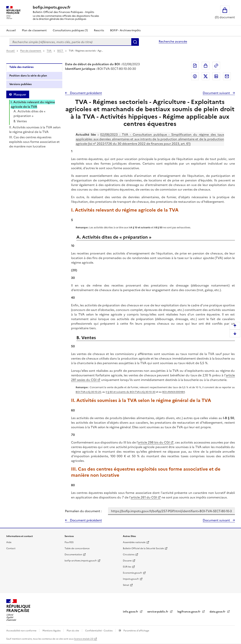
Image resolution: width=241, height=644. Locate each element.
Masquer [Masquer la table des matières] (20, 94)
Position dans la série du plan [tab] (28, 76)
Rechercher (135, 42)
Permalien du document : (83, 511)
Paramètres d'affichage (136, 631)
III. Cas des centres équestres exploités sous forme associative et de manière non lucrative (34, 142)
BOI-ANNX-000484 (174, 392)
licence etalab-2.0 (84, 639)
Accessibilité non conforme (22, 631)
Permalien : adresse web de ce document (216, 66)
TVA (49, 51)
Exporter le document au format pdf (195, 66)
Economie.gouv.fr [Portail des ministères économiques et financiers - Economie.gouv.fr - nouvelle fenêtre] (133, 573)
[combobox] (70, 42)
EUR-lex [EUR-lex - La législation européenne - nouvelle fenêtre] (127, 567)
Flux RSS (69, 542)
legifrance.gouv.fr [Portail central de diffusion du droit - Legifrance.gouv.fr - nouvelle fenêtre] (189, 612)
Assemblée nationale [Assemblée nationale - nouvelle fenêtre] (134, 542)
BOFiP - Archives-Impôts (125, 30)
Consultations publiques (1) (70, 30)
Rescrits (99, 30)
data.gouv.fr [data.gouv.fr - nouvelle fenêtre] (218, 612)
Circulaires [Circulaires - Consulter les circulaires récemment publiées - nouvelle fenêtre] (129, 555)
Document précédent (86, 93)
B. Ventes (20, 121)
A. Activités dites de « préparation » (29, 114)
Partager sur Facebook (195, 76)
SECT (60, 51)
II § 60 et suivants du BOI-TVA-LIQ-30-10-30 (131, 392)
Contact (11, 548)
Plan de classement (31, 51)
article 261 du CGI (144, 497)
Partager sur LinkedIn (216, 76)
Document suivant (217, 93)
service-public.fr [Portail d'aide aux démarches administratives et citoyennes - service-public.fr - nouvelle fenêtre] (158, 612)
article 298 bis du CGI (154, 442)
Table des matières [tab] (21, 67)
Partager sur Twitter (206, 76)
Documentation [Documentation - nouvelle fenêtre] (73, 555)
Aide (9, 542)
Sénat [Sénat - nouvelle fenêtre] (126, 585)
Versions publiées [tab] (20, 84)
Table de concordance (77, 548)
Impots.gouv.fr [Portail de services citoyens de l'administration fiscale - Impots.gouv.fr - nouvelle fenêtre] (131, 579)
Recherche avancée (173, 41)
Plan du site (73, 631)
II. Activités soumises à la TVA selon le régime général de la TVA (35, 130)
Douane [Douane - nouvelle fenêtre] (127, 561)
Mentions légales (52, 631)
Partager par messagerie (227, 76)
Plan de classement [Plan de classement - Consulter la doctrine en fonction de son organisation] (34, 30)
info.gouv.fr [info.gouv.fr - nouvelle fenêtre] (131, 612)
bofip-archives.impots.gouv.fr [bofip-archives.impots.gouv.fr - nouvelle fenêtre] (81, 561)
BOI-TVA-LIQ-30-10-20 (88, 392)
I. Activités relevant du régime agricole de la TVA (33, 104)
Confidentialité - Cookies (99, 631)
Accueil (11, 30)
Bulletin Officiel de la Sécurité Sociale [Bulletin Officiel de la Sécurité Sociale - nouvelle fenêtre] (143, 548)
